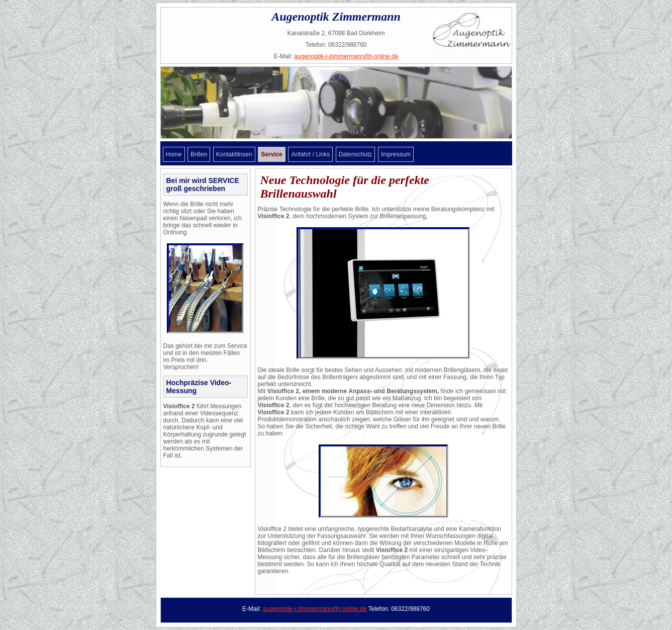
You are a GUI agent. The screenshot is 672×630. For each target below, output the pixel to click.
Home (174, 154)
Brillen (199, 154)
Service (272, 154)
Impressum (396, 154)
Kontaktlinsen (234, 154)
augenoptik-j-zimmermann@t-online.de (346, 56)
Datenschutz (356, 154)
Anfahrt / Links (310, 154)
